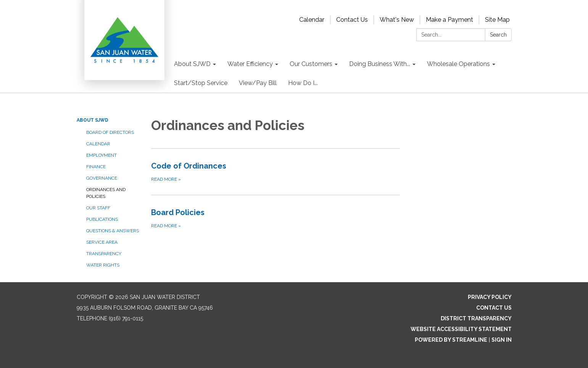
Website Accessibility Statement (461, 329)
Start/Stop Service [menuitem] (201, 83)
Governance (102, 178)
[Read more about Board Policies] (276, 218)
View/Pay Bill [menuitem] (258, 83)
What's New (397, 20)
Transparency (104, 254)
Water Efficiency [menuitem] (250, 64)
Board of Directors (110, 132)
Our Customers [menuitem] (311, 64)
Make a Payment (449, 20)
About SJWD (93, 120)
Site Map (497, 20)
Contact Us (352, 20)
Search (498, 35)
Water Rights (103, 265)
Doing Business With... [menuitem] (380, 64)
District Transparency (476, 318)
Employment (101, 155)
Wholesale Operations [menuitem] (458, 64)
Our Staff (98, 208)
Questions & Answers (113, 231)
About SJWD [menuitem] (192, 64)
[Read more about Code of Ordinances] (276, 172)
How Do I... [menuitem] (303, 83)
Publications (102, 219)
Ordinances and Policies (106, 193)
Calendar (312, 20)
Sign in (502, 340)
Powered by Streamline (451, 340)
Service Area (102, 242)
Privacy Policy (490, 297)
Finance (96, 167)
